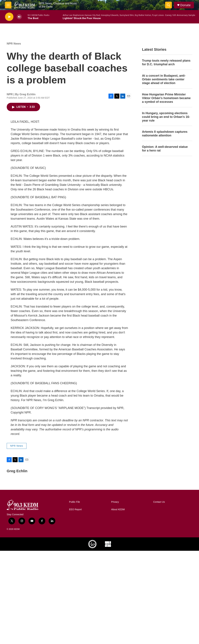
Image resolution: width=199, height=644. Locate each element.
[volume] (19, 17)
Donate (185, 5)
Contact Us (159, 502)
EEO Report (75, 509)
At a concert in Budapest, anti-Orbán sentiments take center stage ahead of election (164, 79)
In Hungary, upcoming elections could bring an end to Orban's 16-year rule (166, 117)
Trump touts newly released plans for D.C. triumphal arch (166, 62)
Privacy (115, 502)
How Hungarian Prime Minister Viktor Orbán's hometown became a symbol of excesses (166, 98)
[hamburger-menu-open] (8, 5)
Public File (75, 502)
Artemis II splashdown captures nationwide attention (165, 134)
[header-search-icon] (168, 5)
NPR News (14, 44)
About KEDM (118, 509)
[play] (9, 17)
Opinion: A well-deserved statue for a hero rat (165, 149)
